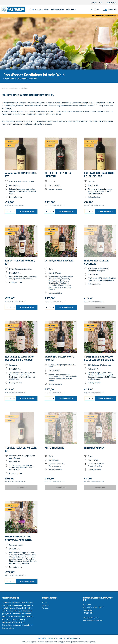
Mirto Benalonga (94, 448)
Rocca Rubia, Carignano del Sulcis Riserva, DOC (19, 358)
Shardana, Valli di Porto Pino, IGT (59, 358)
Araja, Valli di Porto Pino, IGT (21, 174)
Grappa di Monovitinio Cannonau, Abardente (18, 538)
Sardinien (46, 605)
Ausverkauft (100, 307)
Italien (45, 602)
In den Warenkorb (27, 211)
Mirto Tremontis (54, 448)
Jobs (101, 2)
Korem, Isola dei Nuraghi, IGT (20, 262)
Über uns (94, 2)
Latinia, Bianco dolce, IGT (60, 260)
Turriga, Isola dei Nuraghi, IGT (21, 449)
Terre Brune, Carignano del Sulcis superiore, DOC (99, 358)
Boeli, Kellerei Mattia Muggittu (58, 174)
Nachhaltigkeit (112, 2)
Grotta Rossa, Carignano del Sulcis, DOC (99, 174)
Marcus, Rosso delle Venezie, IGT (96, 262)
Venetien (46, 608)
